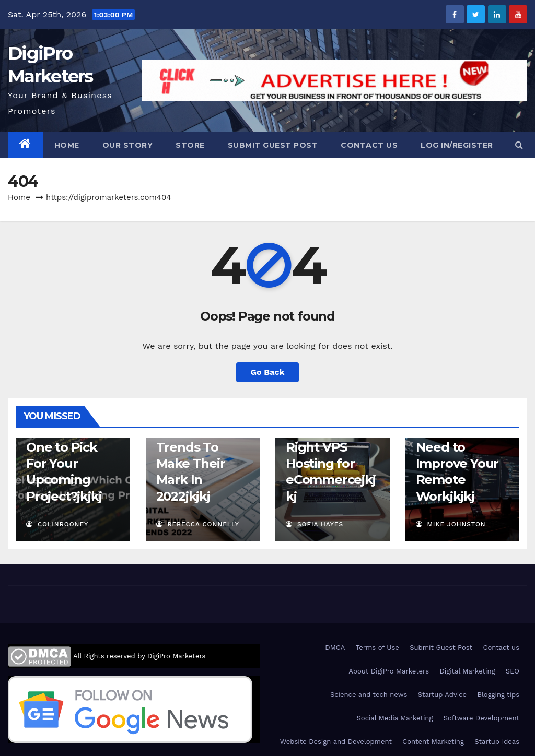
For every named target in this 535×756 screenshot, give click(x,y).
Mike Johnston (451, 524)
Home (67, 145)
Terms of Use (377, 648)
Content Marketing (433, 742)
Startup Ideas (497, 742)
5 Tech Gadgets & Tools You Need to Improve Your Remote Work (457, 447)
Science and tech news (369, 695)
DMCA (335, 648)
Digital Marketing (467, 671)
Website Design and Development (336, 742)
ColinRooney (57, 524)
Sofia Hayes (315, 524)
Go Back (268, 372)
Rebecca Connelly (198, 524)
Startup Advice (442, 695)
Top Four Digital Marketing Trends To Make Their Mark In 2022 (191, 447)
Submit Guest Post (273, 145)
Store (190, 145)
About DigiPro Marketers (389, 671)
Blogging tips (498, 695)
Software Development (481, 718)
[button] (519, 145)
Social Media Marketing (395, 718)
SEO (513, 671)
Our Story (128, 145)
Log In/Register (457, 145)
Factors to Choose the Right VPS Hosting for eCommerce (324, 447)
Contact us (369, 145)
